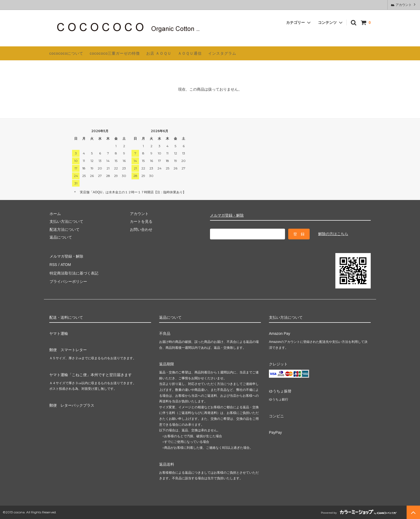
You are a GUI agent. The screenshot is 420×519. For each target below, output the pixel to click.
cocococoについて (66, 53)
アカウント (404, 4)
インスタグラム (222, 53)
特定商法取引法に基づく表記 (74, 272)
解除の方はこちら (333, 234)
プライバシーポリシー (68, 279)
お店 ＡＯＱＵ (159, 53)
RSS (53, 264)
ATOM (65, 264)
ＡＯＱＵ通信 (190, 53)
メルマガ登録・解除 (227, 215)
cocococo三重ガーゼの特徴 (115, 53)
